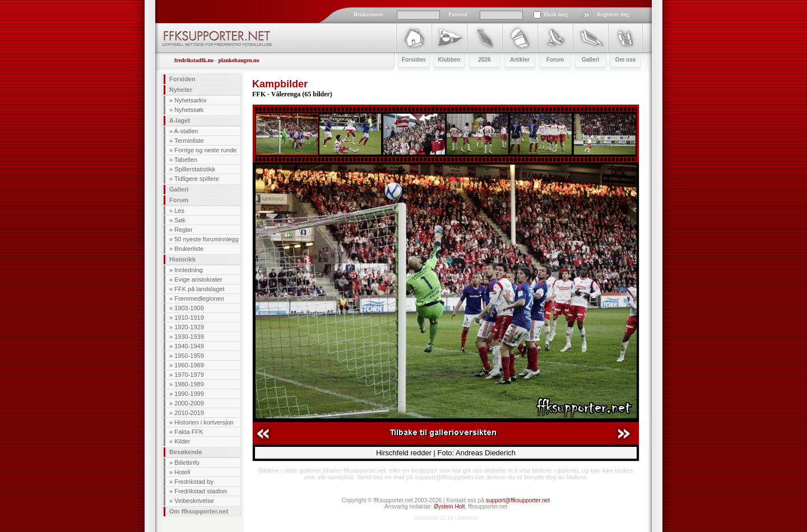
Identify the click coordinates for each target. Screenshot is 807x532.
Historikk (182, 259)
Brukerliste (189, 249)
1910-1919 (189, 318)
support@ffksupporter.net (518, 500)
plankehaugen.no (238, 60)
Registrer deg (613, 14)
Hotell (182, 472)
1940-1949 (189, 346)
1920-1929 (189, 327)
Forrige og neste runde (205, 150)
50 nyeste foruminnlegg (206, 239)
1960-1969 (189, 365)
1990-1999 (189, 394)
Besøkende (186, 452)
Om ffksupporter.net (199, 511)
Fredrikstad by (194, 482)
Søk (180, 220)
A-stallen (186, 131)
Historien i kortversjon (204, 422)
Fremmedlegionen (199, 298)
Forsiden (182, 79)
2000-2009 (189, 403)
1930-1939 (189, 337)
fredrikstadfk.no (194, 60)
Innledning (189, 270)
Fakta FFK (189, 432)
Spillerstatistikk (195, 169)
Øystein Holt (449, 507)
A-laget (180, 120)
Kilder (182, 441)
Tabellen (186, 160)
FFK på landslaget (199, 289)
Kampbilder (280, 84)
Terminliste (189, 141)
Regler (183, 230)
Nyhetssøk (189, 110)
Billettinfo (187, 463)
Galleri (179, 189)
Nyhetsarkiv (190, 100)
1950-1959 (189, 356)
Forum (179, 200)
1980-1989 (189, 384)
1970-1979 (189, 375)
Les (179, 211)
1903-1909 (189, 308)
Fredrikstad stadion (201, 491)
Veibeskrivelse (194, 501)
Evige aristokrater (198, 279)
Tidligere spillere (197, 179)
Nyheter (181, 90)
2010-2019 (189, 413)
